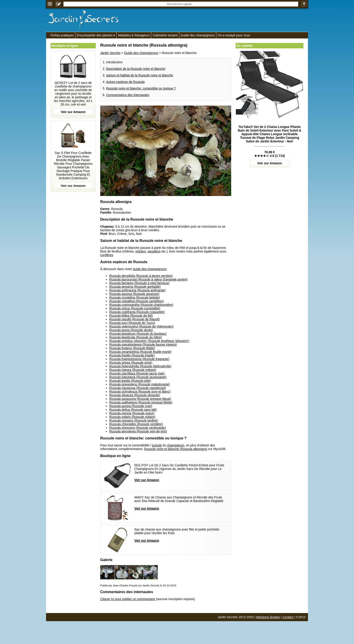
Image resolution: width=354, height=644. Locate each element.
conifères (107, 255)
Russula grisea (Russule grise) (131, 363)
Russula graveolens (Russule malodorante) (140, 384)
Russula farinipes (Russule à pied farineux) (139, 283)
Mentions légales (268, 617)
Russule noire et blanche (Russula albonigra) (176, 449)
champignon (176, 445)
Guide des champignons (198, 35)
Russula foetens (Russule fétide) (132, 348)
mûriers (141, 251)
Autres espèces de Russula (125, 82)
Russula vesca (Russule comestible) (135, 308)
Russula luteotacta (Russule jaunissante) (138, 377)
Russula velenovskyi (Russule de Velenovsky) (141, 326)
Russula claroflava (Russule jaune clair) (137, 373)
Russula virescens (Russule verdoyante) (138, 428)
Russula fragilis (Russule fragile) (132, 355)
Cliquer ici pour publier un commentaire (128, 599)
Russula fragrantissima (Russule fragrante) (139, 359)
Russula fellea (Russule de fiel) (131, 316)
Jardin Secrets (110, 53)
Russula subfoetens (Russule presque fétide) (141, 402)
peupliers (154, 251)
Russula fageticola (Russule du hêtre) (136, 337)
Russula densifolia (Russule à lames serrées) (141, 276)
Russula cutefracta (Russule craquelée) (137, 312)
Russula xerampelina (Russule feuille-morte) (140, 352)
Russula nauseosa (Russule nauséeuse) (138, 388)
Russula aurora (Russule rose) (131, 406)
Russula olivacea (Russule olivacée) (135, 395)
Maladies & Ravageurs (134, 35)
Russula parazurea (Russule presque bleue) (140, 399)
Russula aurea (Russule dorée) (131, 330)
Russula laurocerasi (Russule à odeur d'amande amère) (148, 279)
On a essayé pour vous (234, 35)
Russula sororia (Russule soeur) (132, 413)
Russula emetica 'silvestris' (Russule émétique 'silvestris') (149, 341)
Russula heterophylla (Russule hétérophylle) (140, 366)
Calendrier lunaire (165, 35)
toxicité (157, 445)
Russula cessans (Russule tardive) (134, 420)
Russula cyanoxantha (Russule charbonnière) (141, 305)
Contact (288, 617)
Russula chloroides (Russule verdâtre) (136, 424)
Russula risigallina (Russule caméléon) (136, 301)
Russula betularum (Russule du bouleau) (138, 334)
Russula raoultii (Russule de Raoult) (134, 319)
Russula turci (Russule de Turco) (132, 323)
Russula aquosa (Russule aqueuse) (134, 294)
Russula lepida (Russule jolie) (130, 381)
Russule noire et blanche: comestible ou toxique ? (141, 88)
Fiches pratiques (62, 35)
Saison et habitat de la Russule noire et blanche (140, 75)
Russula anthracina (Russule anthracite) (137, 290)
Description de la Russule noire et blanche (136, 69)
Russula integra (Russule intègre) (133, 370)
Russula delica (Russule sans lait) (133, 410)
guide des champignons (150, 269)
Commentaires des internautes (128, 95)
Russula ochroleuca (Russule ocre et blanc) (140, 392)
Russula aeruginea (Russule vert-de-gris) (138, 431)
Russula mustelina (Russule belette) (135, 297)
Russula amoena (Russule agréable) (135, 287)
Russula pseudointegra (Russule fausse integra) (143, 344)
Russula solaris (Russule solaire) (132, 417)
